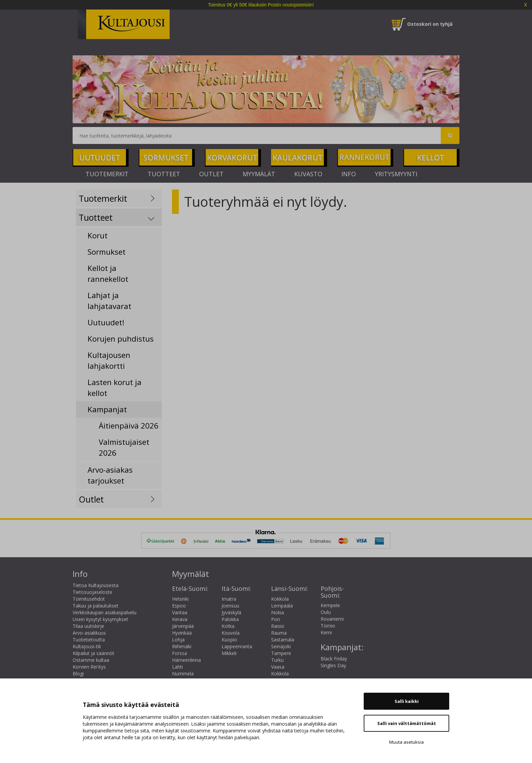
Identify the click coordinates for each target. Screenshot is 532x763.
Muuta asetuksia (406, 742)
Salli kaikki (407, 701)
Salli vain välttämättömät (407, 723)
